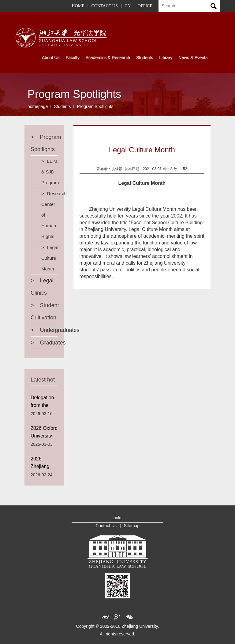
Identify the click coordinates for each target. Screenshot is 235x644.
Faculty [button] (72, 58)
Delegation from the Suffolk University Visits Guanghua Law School (43, 403)
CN (128, 6)
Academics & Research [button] (108, 58)
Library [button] (166, 58)
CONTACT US (105, 6)
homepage (38, 106)
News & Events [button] (193, 58)
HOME (78, 6)
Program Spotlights (95, 106)
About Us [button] (51, 58)
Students (62, 106)
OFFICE (145, 6)
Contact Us (106, 526)
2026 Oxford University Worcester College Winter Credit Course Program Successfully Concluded (44, 433)
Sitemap (132, 526)
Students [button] (145, 58)
